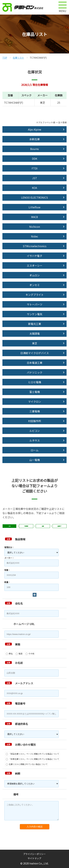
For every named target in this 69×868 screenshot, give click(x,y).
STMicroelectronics (35, 246)
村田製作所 (35, 421)
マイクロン (35, 402)
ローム (35, 450)
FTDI (35, 168)
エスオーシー (35, 265)
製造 (19, 653)
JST (35, 178)
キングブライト (35, 295)
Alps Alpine (35, 129)
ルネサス (35, 440)
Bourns (34, 149)
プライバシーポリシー (34, 854)
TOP (5, 58)
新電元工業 (35, 324)
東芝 (35, 343)
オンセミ (35, 285)
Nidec (35, 236)
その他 (30, 653)
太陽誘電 (35, 333)
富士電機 (35, 392)
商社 (9, 653)
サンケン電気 (35, 314)
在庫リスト (18, 58)
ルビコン (35, 431)
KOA (34, 188)
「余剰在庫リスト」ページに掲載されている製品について (32, 759)
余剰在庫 (35, 139)
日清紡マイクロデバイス (35, 353)
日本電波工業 (35, 363)
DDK (35, 159)
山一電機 (35, 460)
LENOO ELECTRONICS (34, 197)
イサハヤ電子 (34, 256)
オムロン (35, 275)
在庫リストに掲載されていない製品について (27, 764)
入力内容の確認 (35, 827)
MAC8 (34, 217)
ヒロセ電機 (35, 382)
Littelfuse (34, 207)
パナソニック (35, 372)
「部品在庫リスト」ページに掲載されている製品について (32, 754)
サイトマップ (34, 858)
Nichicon (35, 227)
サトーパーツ (35, 304)
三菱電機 (35, 411)
